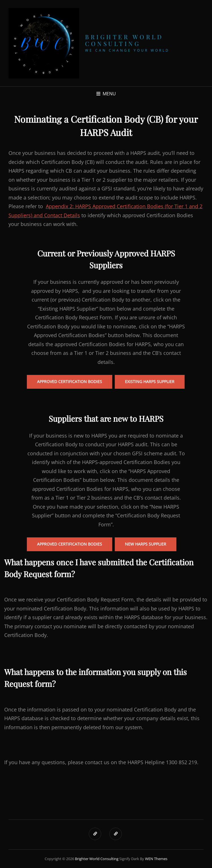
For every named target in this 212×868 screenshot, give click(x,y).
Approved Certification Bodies (70, 382)
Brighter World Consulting (124, 40)
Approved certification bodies (70, 544)
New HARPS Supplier (146, 544)
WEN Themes (156, 859)
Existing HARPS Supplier (150, 382)
